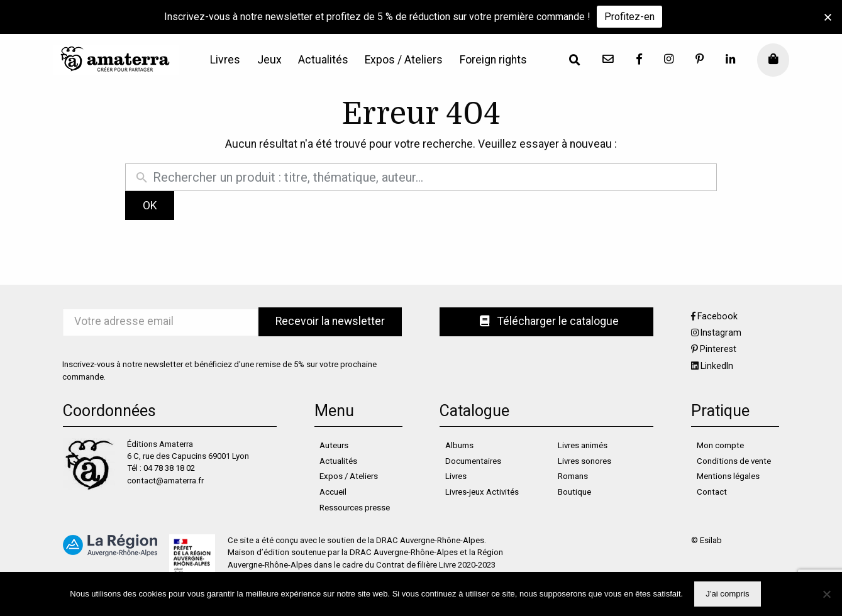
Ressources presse (355, 508)
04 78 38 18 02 (169, 468)
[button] (828, 17)
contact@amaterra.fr (165, 481)
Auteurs (334, 445)
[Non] (826, 594)
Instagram (721, 333)
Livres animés (583, 445)
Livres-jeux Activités (482, 492)
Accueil (333, 492)
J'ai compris (727, 594)
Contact (712, 492)
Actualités (323, 60)
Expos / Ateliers (404, 60)
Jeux (269, 60)
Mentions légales (728, 476)
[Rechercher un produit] (431, 177)
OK (150, 206)
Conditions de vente (734, 461)
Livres (225, 60)
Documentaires (473, 461)
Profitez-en (629, 17)
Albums (459, 445)
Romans (573, 476)
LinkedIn (717, 366)
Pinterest (718, 349)
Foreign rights (493, 60)
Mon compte (720, 445)
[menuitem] (225, 60)
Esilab (711, 540)
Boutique (574, 492)
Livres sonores (584, 461)
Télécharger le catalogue (549, 321)
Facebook (717, 316)
